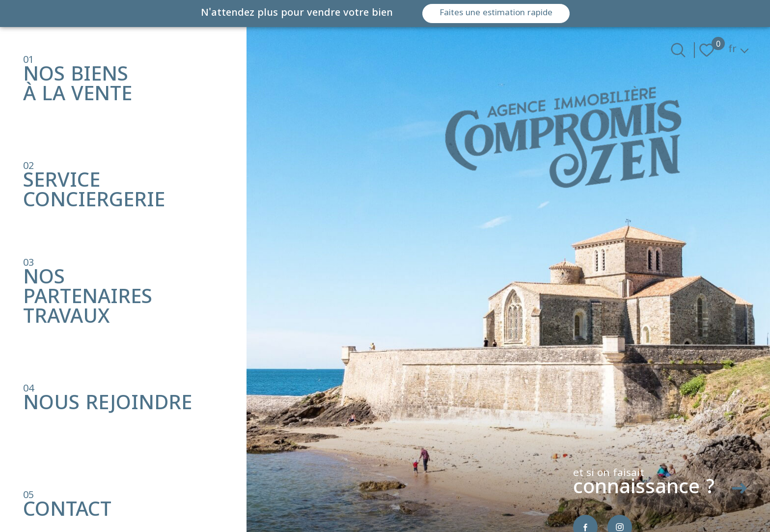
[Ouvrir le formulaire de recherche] (678, 50)
